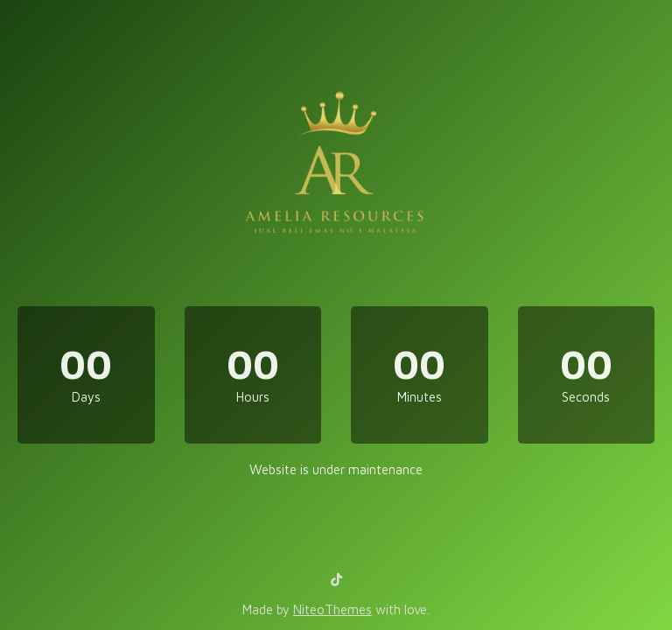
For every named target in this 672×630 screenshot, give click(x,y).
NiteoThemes (332, 609)
